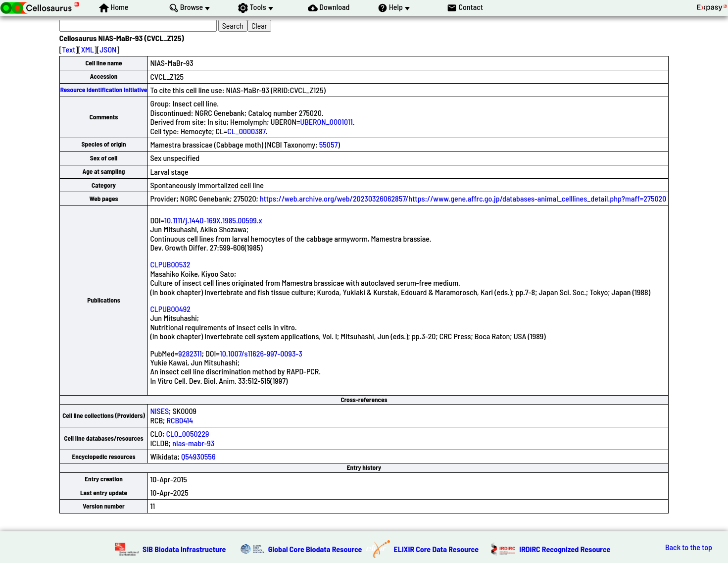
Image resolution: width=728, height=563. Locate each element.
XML (88, 49)
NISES (159, 411)
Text (69, 49)
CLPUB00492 (170, 309)
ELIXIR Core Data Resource (437, 549)
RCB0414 (180, 420)
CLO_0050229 (188, 434)
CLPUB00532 (170, 264)
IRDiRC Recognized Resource (565, 549)
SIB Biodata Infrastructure (184, 549)
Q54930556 (198, 456)
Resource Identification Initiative (104, 90)
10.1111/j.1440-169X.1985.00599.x (213, 220)
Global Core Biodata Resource (315, 549)
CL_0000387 (246, 131)
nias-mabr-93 (193, 443)
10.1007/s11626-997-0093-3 (261, 353)
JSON (108, 49)
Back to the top (689, 547)
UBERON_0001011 (326, 122)
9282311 (190, 353)
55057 (329, 144)
